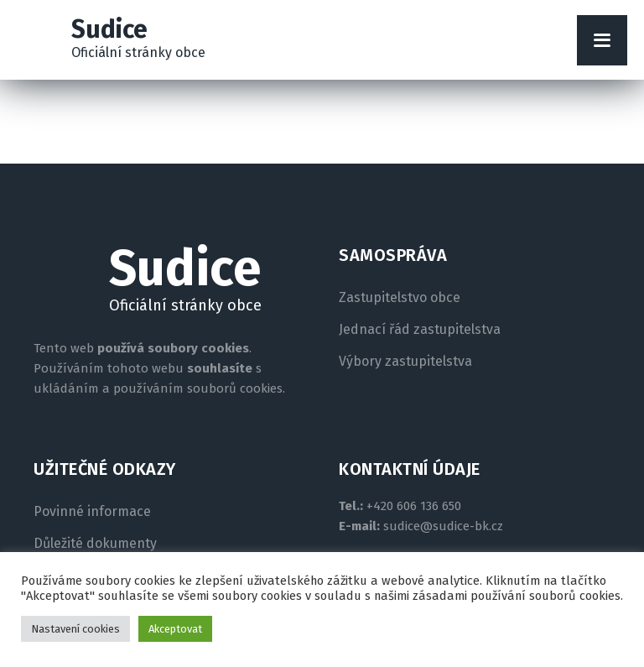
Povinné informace (92, 512)
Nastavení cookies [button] (75, 629)
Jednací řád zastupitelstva (420, 330)
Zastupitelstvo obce (400, 298)
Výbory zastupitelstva (405, 362)
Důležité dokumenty (95, 544)
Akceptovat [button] (175, 629)
